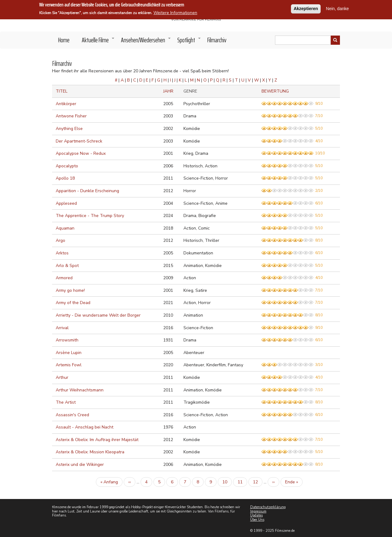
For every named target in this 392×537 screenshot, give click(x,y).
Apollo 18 (65, 178)
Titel (62, 91)
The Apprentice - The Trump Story (90, 216)
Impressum (258, 511)
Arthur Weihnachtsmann (80, 390)
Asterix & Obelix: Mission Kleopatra (90, 452)
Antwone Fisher (71, 116)
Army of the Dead (73, 303)
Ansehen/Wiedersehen (146, 42)
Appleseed (66, 203)
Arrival (62, 328)
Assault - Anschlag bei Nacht (85, 427)
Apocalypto (67, 166)
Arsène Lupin (69, 353)
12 (258, 482)
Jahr (168, 91)
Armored (64, 278)
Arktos (62, 253)
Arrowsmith (67, 340)
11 (242, 482)
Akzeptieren (306, 8)
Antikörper (66, 104)
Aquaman (65, 228)
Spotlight (189, 42)
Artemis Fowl (69, 365)
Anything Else (69, 129)
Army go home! (70, 290)
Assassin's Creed (72, 415)
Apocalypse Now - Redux (81, 153)
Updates (256, 515)
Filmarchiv (217, 40)
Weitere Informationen (175, 12)
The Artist (66, 402)
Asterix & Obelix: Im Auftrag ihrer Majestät (97, 440)
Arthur (62, 377)
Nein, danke (337, 8)
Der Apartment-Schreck (79, 141)
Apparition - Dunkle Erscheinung (87, 191)
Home (64, 40)
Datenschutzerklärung (268, 507)
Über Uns (257, 520)
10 (227, 482)
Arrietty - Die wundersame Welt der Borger (98, 315)
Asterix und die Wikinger (80, 465)
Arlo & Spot (67, 266)
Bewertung (275, 91)
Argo (60, 240)
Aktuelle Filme (98, 42)
